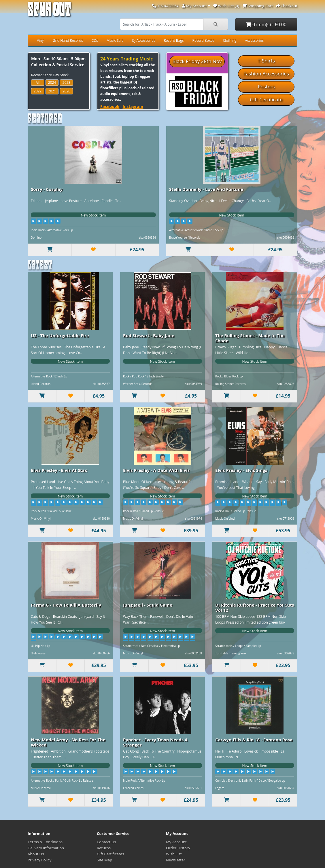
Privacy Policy (39, 860)
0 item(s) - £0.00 (266, 24)
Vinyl (41, 40)
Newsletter (176, 860)
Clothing (230, 40)
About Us (36, 854)
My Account (176, 842)
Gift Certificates (110, 854)
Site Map (104, 860)
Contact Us (106, 842)
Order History (178, 848)
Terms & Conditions (45, 842)
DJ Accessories (143, 40)
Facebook (110, 106)
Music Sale (115, 40)
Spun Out (49, 11)
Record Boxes (203, 40)
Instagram (133, 106)
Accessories (254, 40)
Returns (104, 848)
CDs (95, 40)
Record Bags (174, 40)
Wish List (174, 854)
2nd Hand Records (68, 40)
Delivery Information (46, 848)
